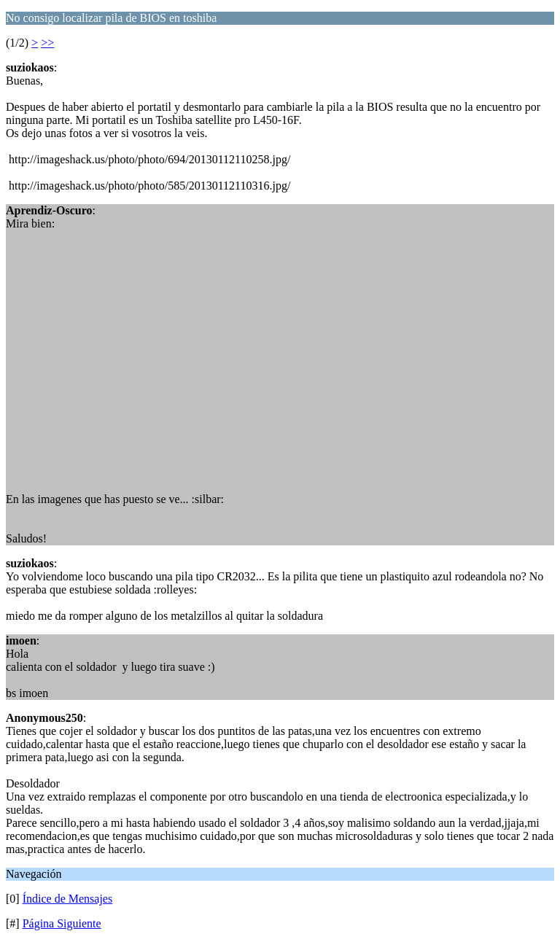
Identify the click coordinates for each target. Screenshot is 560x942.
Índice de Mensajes (68, 899)
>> (47, 43)
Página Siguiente (62, 923)
